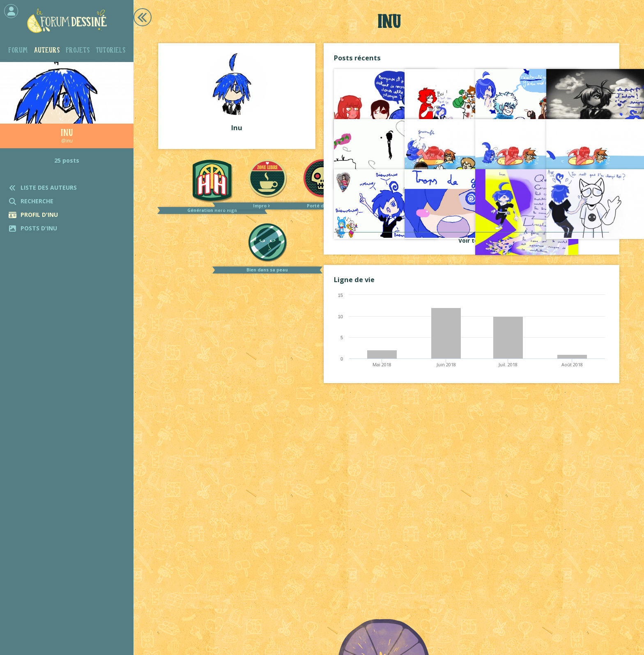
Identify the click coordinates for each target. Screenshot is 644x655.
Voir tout (471, 240)
